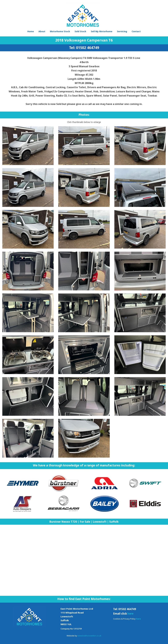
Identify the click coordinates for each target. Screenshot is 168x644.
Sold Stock (80, 31)
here (130, 614)
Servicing (122, 31)
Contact (136, 31)
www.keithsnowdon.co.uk (89, 636)
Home (31, 31)
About (42, 31)
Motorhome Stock (60, 31)
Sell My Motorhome (102, 31)
